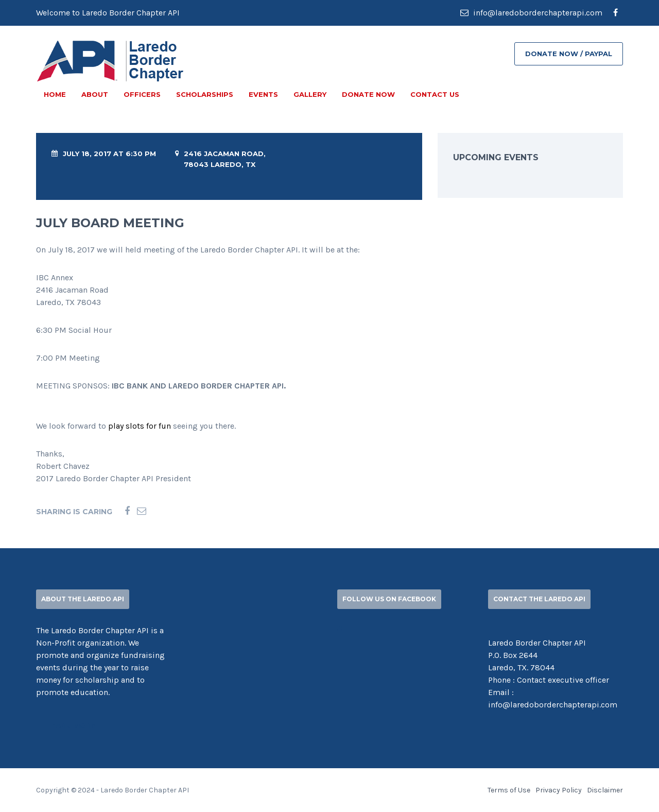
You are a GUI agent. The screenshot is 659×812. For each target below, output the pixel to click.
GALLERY (310, 94)
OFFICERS (142, 94)
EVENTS (263, 94)
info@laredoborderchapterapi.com (531, 13)
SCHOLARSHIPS (205, 94)
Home (55, 94)
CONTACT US (435, 94)
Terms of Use (509, 790)
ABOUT (95, 94)
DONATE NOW (368, 94)
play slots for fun (140, 426)
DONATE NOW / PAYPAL (569, 54)
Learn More (71, 725)
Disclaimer (605, 790)
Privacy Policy (559, 790)
